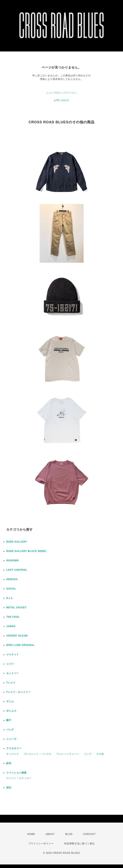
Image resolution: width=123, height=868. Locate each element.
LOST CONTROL (17, 570)
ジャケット (13, 654)
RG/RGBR (12, 561)
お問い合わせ (61, 100)
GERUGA (12, 579)
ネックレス (13, 754)
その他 (100, 754)
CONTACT (89, 834)
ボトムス (11, 711)
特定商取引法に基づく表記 (79, 844)
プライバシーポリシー (41, 844)
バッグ (10, 730)
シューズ (11, 739)
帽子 (9, 720)
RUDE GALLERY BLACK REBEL (26, 551)
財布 (9, 763)
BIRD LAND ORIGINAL (20, 645)
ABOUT (50, 834)
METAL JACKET (16, 608)
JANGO (11, 626)
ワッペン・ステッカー (19, 778)
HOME (31, 834)
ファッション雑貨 (16, 773)
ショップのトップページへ (61, 93)
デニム (10, 701)
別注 (9, 788)
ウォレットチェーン (68, 754)
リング (88, 754)
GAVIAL (11, 589)
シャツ (10, 664)
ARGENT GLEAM (17, 636)
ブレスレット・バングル (38, 754)
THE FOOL (13, 617)
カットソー (13, 673)
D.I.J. (10, 598)
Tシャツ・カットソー (18, 692)
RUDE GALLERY (17, 542)
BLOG (69, 834)
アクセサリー (14, 748)
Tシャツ (11, 683)
